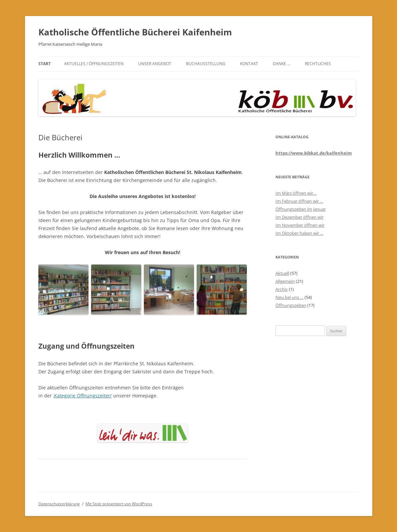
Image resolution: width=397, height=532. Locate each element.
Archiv (282, 289)
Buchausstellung (206, 64)
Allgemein (285, 281)
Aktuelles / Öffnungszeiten (94, 64)
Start (45, 64)
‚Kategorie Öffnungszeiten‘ (82, 396)
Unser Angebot (155, 64)
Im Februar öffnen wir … (299, 201)
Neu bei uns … (289, 297)
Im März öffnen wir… (296, 193)
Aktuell (282, 273)
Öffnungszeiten (291, 305)
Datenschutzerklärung (59, 504)
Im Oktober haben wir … (300, 233)
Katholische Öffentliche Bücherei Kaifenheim (135, 32)
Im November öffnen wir (300, 225)
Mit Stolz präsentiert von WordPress (119, 504)
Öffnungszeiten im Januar (301, 209)
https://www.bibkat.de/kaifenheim (314, 153)
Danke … (281, 64)
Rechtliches (318, 64)
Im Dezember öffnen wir (300, 217)
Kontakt (249, 64)
